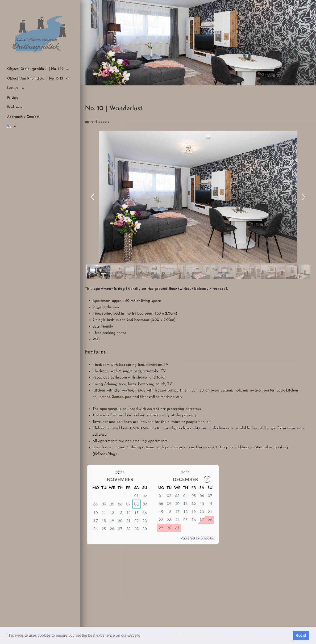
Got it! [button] (301, 636)
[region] (198, 206)
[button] (143, 636)
